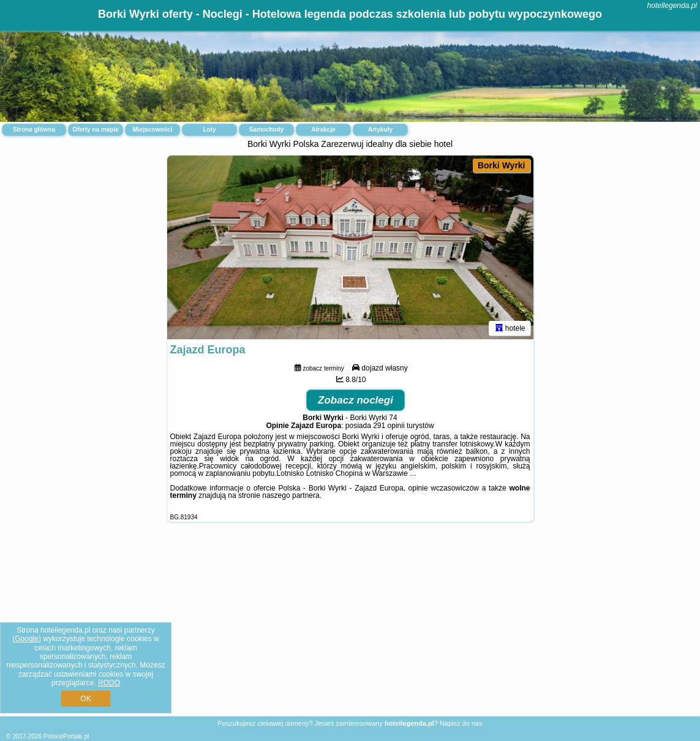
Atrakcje (323, 130)
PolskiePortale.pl (66, 736)
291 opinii (389, 426)
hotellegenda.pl (672, 6)
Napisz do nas (461, 723)
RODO (109, 683)
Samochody (267, 130)
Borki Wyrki (502, 165)
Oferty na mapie (96, 130)
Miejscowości (152, 130)
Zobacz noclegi (356, 400)
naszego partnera (291, 495)
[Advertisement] (350, 629)
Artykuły (380, 130)
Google (27, 639)
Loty (209, 130)
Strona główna (34, 130)
